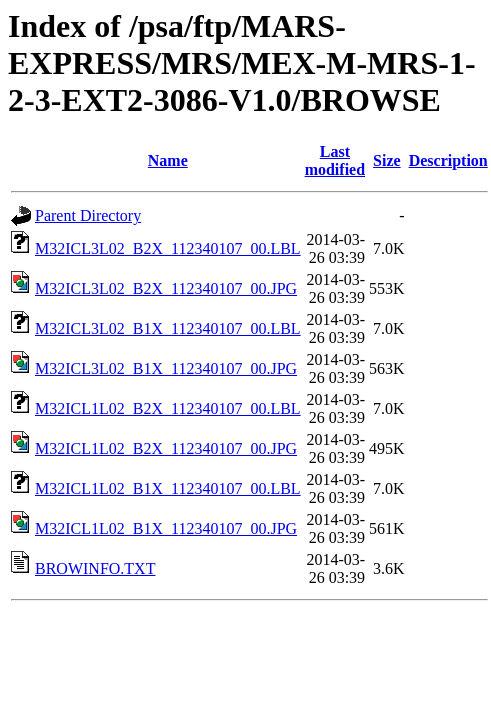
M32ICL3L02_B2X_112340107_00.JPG (166, 288)
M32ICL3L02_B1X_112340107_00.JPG (166, 368)
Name (168, 160)
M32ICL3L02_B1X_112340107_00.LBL (168, 328)
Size (387, 160)
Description (448, 160)
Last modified (335, 160)
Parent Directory (88, 215)
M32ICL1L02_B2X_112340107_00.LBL (168, 408)
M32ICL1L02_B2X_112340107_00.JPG (166, 448)
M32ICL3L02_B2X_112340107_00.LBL (168, 248)
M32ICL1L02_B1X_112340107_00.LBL (168, 488)
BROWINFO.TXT (95, 568)
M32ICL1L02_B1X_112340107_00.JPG (166, 528)
